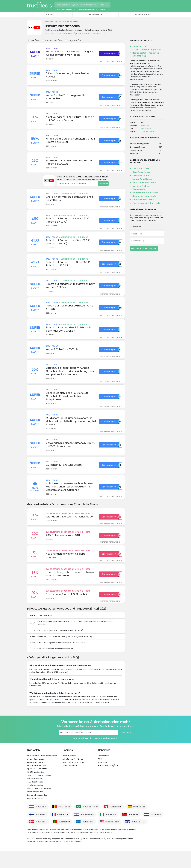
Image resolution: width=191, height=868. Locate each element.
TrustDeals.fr (63, 832)
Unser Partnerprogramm (73, 780)
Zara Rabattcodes (35, 816)
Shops (58, 22)
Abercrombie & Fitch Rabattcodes (42, 773)
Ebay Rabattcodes (35, 796)
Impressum (103, 780)
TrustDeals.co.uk (138, 839)
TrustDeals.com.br (90, 824)
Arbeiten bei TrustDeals (73, 776)
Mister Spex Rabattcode (86, 9)
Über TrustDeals (70, 773)
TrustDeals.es (139, 824)
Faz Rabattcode (141, 176)
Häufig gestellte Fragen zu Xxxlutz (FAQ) (146, 54)
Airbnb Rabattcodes (36, 780)
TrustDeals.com (112, 839)
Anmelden (103, 187)
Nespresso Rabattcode (144, 196)
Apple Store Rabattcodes (38, 786)
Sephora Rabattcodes (37, 812)
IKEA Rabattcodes (35, 802)
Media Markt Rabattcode (145, 193)
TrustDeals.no (41, 839)
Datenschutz (103, 773)
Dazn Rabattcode (141, 172)
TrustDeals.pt (64, 839)
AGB (100, 776)
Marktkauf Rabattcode (144, 183)
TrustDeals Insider (141, 14)
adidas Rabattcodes (36, 776)
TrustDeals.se (88, 839)
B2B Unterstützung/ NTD (108, 783)
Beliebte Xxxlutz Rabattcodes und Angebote (147, 48)
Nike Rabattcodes (35, 809)
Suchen (108, 5)
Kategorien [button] (95, 14)
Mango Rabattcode (142, 179)
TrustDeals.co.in (87, 832)
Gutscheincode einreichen (144, 248)
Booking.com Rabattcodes (39, 793)
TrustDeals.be (64, 824)
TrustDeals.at (40, 824)
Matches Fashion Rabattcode (141, 188)
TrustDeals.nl (155, 832)
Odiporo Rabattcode (143, 200)
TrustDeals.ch (115, 824)
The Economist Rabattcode (146, 203)
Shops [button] (49, 14)
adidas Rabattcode (69, 9)
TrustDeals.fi (40, 832)
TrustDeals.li (133, 832)
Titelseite (49, 22)
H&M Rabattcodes (35, 799)
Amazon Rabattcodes (37, 783)
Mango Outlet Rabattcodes (39, 806)
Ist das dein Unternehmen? (148, 130)
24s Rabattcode (141, 168)
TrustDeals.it (111, 832)
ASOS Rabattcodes (36, 789)
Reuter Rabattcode (103, 9)
